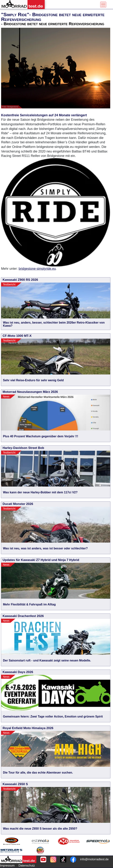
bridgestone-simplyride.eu (37, 269)
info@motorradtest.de (94, 859)
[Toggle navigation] (103, 5)
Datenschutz (27, 866)
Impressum (7, 866)
